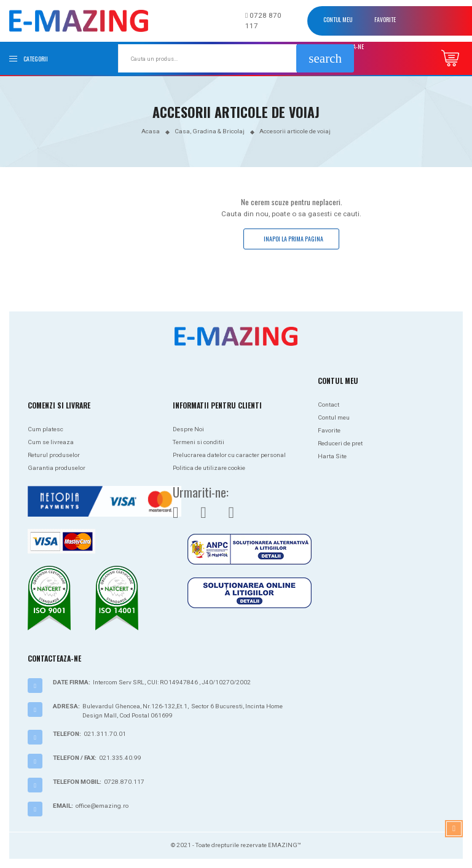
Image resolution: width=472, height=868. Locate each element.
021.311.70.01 (105, 734)
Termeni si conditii (199, 442)
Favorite (385, 19)
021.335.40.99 (120, 758)
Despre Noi (188, 429)
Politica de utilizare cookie (209, 468)
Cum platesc (45, 429)
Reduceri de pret (340, 443)
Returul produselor (54, 455)
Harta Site (332, 456)
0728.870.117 (124, 782)
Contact (328, 405)
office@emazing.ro (102, 806)
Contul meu (338, 19)
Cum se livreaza (51, 442)
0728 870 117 (263, 21)
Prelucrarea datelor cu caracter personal (229, 455)
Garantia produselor (57, 468)
